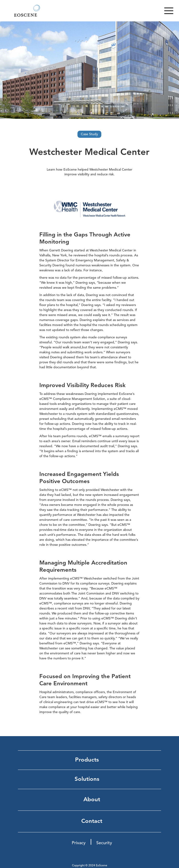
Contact (92, 821)
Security (104, 843)
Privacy (79, 843)
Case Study (89, 134)
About (92, 800)
